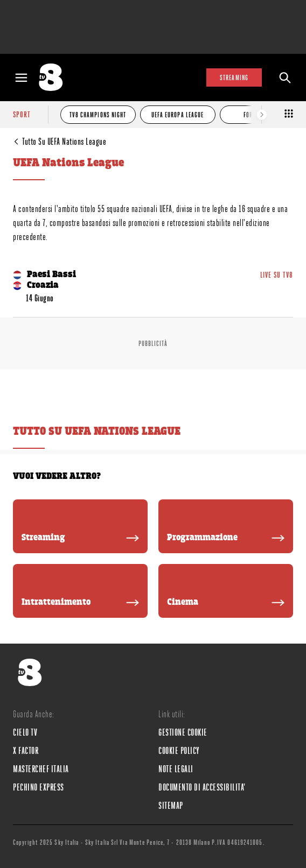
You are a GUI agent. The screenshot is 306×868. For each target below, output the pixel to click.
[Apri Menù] (21, 78)
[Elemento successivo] (262, 115)
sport (22, 115)
